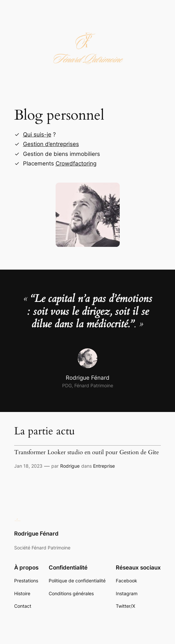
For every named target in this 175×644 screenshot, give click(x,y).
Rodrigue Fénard (36, 534)
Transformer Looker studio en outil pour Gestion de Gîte (87, 452)
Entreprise (104, 466)
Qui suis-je (37, 134)
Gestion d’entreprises (51, 144)
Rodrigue (70, 466)
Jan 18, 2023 (28, 466)
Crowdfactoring (76, 163)
